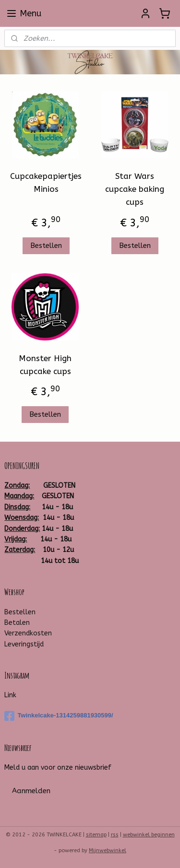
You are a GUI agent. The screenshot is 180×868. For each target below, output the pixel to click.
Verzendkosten (28, 633)
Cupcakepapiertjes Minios (46, 182)
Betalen (17, 623)
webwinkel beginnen (149, 835)
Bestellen (46, 246)
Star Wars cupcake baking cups (135, 189)
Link (10, 695)
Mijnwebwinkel (108, 850)
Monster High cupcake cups (45, 365)
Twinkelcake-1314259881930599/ (59, 716)
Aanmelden (31, 791)
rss (115, 835)
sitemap (96, 835)
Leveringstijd (24, 644)
